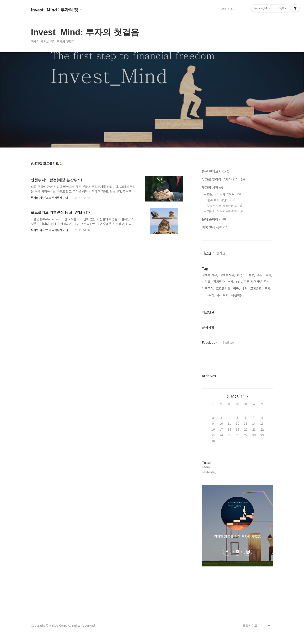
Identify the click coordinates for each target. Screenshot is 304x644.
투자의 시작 (213, 187)
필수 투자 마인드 (221, 200)
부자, (231, 282)
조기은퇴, (256, 288)
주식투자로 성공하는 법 (225, 206)
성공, (252, 275)
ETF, (239, 282)
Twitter (228, 342)
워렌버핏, (237, 295)
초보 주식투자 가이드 (224, 194)
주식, (260, 275)
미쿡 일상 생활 (215, 227)
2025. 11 (238, 397)
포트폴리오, (224, 288)
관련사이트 (250, 625)
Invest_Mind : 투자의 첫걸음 (57, 10)
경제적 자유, (210, 275)
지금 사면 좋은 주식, (257, 282)
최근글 (207, 253)
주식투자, (223, 295)
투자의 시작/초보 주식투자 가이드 (51, 198)
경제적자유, (228, 275)
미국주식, (208, 288)
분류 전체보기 (216, 171)
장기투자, (219, 282)
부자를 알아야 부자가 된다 (223, 179)
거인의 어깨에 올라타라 (225, 211)
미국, (237, 288)
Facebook (210, 342)
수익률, (207, 282)
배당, (245, 288)
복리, (269, 275)
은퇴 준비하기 (214, 219)
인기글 (221, 253)
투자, (268, 288)
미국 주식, (209, 295)
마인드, (242, 275)
